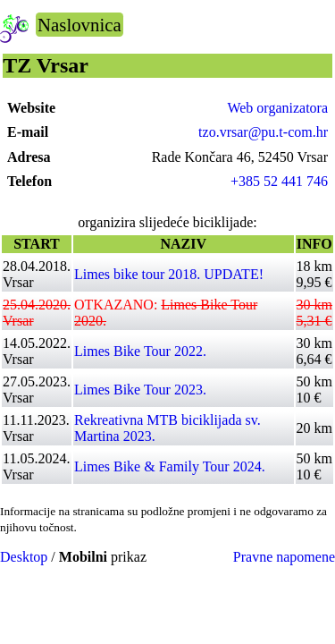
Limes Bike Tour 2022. (140, 351)
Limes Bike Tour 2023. (140, 390)
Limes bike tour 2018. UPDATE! (169, 274)
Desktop (24, 557)
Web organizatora (277, 108)
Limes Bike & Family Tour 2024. (170, 466)
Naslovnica (80, 25)
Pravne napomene (284, 557)
